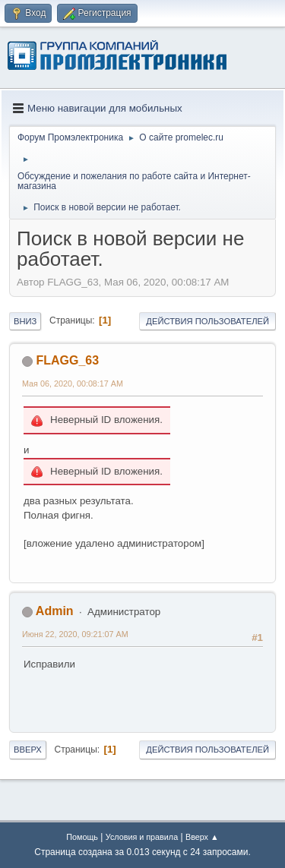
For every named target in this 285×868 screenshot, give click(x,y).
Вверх (28, 750)
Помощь (82, 837)
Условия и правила (142, 837)
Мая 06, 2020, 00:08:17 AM (73, 383)
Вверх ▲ (202, 837)
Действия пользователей (207, 321)
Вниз (25, 321)
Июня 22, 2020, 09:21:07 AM (75, 634)
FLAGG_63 (67, 360)
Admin (55, 611)
